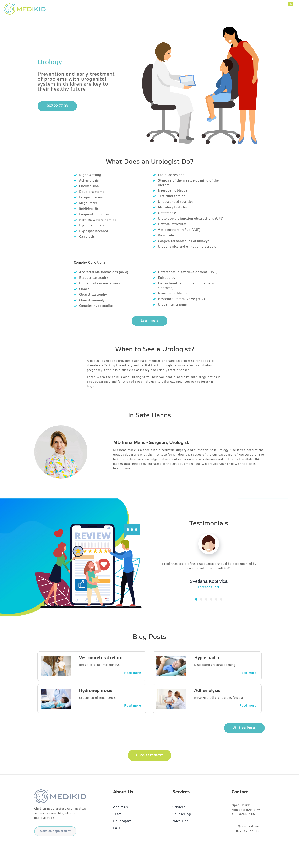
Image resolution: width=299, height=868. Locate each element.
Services (195, 9)
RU (291, 13)
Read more (133, 673)
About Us (218, 9)
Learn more (150, 321)
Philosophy (122, 821)
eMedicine (180, 821)
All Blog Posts (244, 728)
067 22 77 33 (248, 6)
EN (291, 4)
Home (175, 9)
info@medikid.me (248, 11)
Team (117, 814)
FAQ (116, 828)
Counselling (182, 814)
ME (291, 9)
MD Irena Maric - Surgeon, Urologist (151, 443)
